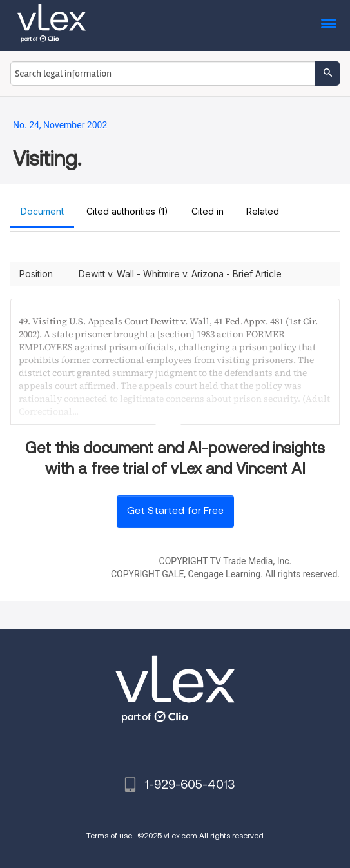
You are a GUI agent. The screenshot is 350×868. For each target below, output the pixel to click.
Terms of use (109, 835)
